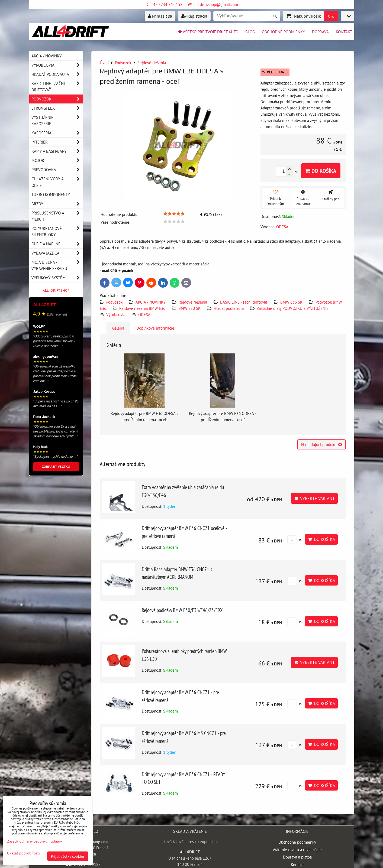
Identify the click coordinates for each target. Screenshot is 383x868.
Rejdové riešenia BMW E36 (142, 308)
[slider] (174, 214)
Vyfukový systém (57, 278)
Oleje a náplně (57, 244)
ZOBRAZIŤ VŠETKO (56, 467)
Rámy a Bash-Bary (57, 151)
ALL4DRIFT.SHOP (56, 290)
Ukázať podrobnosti (23, 853)
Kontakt (344, 32)
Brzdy (57, 204)
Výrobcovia (116, 314)
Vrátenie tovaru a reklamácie (297, 850)
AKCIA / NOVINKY (151, 302)
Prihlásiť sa (160, 16)
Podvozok (115, 302)
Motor (57, 160)
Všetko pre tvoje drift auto (208, 32)
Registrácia (194, 16)
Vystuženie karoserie (57, 121)
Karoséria (57, 133)
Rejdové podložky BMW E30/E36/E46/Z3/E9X (182, 610)
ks (294, 540)
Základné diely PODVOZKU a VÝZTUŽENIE (293, 308)
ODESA (144, 314)
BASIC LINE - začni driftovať (244, 302)
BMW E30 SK (189, 308)
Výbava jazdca (57, 253)
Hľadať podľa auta (229, 308)
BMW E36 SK (291, 302)
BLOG (250, 32)
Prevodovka (57, 170)
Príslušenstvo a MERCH (57, 216)
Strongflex (57, 108)
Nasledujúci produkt (321, 444)
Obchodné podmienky (283, 32)
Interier (57, 142)
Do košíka (321, 171)
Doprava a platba (297, 857)
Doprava (320, 32)
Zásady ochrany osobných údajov (35, 841)
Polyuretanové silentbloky (57, 232)
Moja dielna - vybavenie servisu (57, 265)
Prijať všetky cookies (68, 856)
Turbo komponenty (51, 194)
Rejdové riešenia (193, 302)
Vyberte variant (314, 498)
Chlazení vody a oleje (57, 182)
